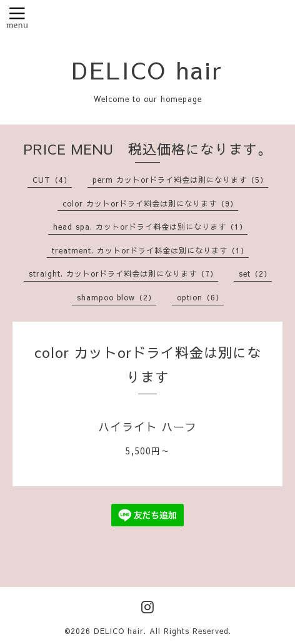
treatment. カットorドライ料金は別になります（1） (150, 250)
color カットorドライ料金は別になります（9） (150, 203)
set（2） (255, 273)
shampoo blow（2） (117, 297)
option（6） (200, 297)
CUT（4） (52, 180)
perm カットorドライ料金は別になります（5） (180, 180)
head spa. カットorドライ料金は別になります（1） (150, 227)
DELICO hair (147, 69)
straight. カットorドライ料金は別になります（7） (123, 273)
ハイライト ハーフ (147, 427)
